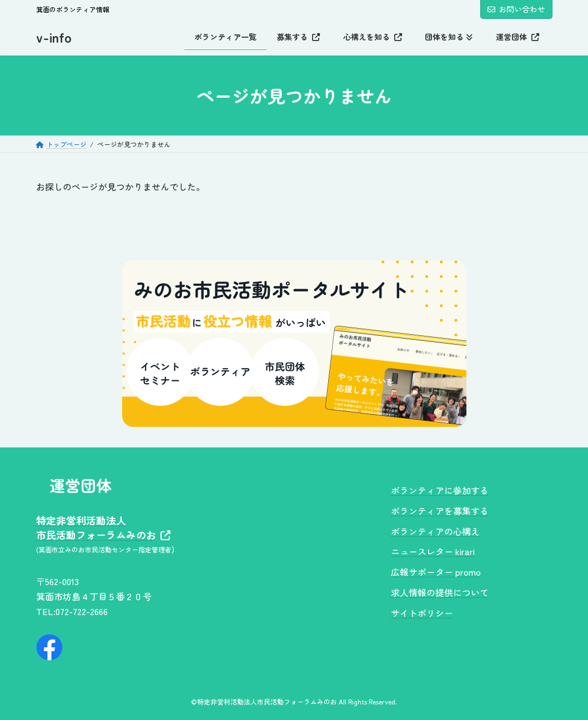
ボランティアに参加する (440, 490)
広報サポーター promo (436, 572)
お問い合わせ (516, 9)
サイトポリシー (422, 612)
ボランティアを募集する (440, 510)
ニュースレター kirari (433, 551)
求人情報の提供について (440, 592)
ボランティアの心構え (435, 531)
